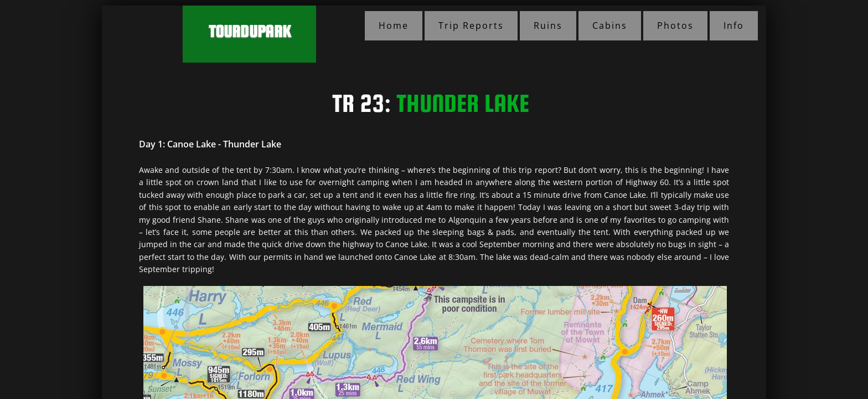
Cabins (610, 25)
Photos (675, 25)
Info (734, 25)
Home (394, 25)
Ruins (548, 25)
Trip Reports (471, 25)
